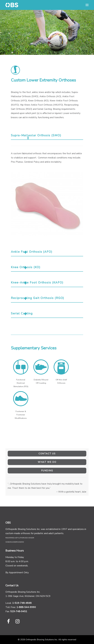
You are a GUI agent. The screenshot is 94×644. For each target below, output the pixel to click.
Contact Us (47, 454)
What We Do (47, 462)
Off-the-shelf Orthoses (61, 381)
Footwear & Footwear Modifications (21, 415)
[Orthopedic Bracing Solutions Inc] (12, 5)
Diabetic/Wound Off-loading (41, 381)
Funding (47, 471)
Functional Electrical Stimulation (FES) (21, 383)
